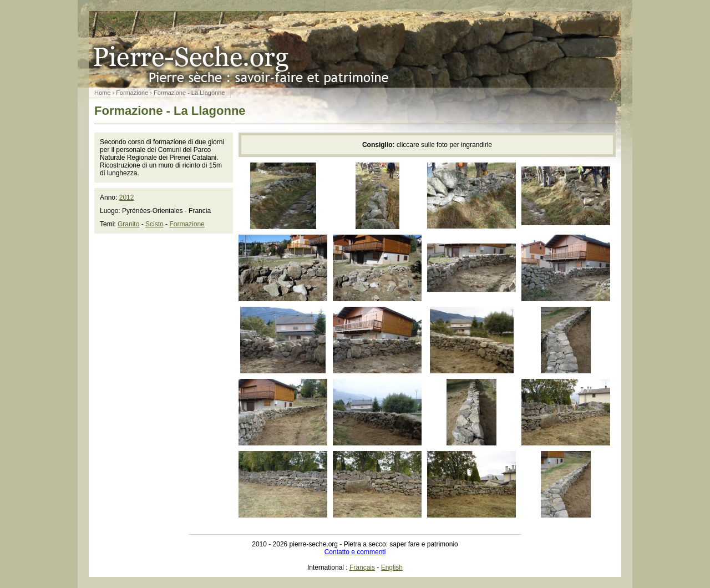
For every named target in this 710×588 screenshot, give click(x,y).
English (392, 567)
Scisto (154, 224)
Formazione (132, 93)
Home (102, 93)
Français (362, 567)
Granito (128, 224)
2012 (127, 197)
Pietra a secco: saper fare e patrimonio (355, 49)
